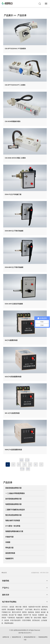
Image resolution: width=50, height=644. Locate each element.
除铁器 (38, 612)
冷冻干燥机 (29, 609)
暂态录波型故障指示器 (13, 515)
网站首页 (4, 573)
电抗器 (35, 615)
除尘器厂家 (13, 615)
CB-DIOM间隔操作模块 (13, 121)
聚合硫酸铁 (11, 609)
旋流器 (12, 607)
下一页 (22, 469)
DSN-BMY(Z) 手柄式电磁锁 (14, 231)
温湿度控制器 (10, 553)
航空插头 (44, 609)
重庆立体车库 (16, 612)
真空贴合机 (36, 620)
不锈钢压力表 (6, 612)
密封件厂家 (27, 615)
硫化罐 (43, 612)
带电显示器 (9, 548)
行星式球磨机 (26, 620)
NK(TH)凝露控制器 (11, 340)
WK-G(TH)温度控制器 (12, 413)
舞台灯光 (37, 609)
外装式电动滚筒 (15, 620)
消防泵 (25, 607)
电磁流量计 (20, 618)
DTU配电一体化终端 (13, 526)
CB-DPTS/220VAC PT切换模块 (15, 49)
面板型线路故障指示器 (13, 488)
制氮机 (20, 615)
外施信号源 (9, 537)
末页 (28, 469)
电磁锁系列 (9, 558)
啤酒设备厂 (20, 609)
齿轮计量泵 (38, 618)
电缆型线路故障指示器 (13, 504)
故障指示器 (6, 637)
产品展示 (8, 15)
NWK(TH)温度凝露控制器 (13, 450)
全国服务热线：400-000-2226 (40, 573)
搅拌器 (24, 612)
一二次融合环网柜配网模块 (15, 493)
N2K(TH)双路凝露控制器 (13, 377)
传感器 (8, 542)
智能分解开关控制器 (13, 520)
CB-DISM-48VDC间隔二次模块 (15, 158)
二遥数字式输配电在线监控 (15, 510)
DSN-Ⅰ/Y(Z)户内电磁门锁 (13, 194)
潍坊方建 (18, 607)
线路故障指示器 (16, 637)
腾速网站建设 (9, 623)
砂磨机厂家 (29, 618)
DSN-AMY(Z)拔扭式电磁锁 (14, 304)
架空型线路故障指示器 (13, 499)
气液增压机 (11, 618)
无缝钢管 (41, 615)
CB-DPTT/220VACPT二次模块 (15, 85)
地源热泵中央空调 (34, 607)
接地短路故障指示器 (30, 637)
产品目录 (22, 15)
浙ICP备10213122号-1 (25, 633)
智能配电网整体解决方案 (14, 531)
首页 (22, 460)
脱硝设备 (31, 612)
